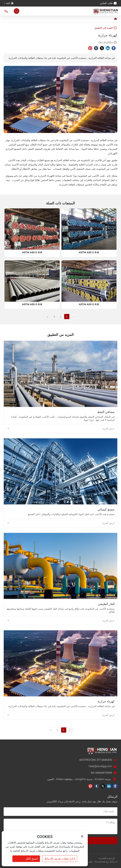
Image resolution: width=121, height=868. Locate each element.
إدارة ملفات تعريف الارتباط (60, 859)
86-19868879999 (101, 773)
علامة (90, 862)
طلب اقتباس (108, 3)
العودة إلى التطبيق (106, 28)
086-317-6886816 (101, 760)
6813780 (85, 760)
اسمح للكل (32, 859)
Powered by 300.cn (106, 862)
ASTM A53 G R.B (89, 252)
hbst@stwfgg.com (100, 766)
